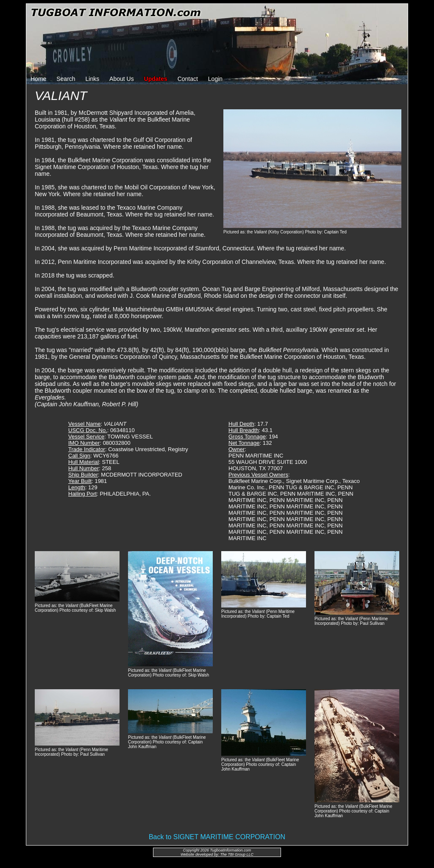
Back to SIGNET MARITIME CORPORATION (217, 837)
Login (215, 79)
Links (93, 79)
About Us (122, 79)
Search (66, 79)
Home (38, 79)
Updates (156, 79)
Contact (188, 79)
